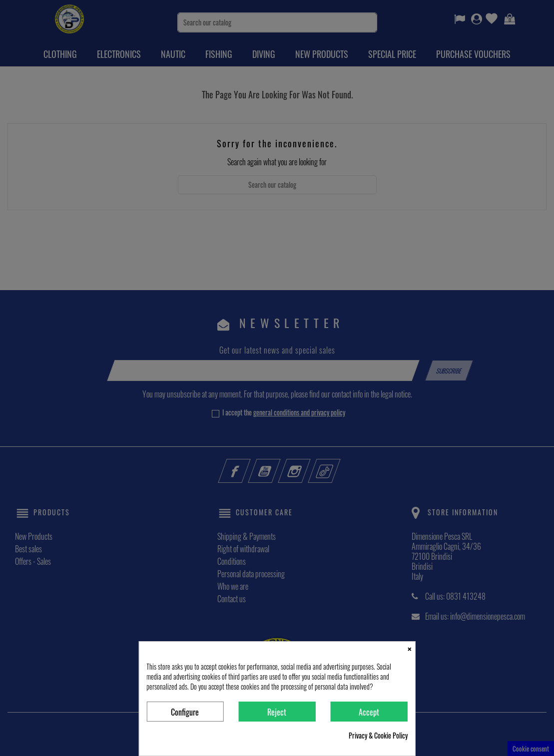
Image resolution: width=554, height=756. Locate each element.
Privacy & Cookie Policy (378, 736)
